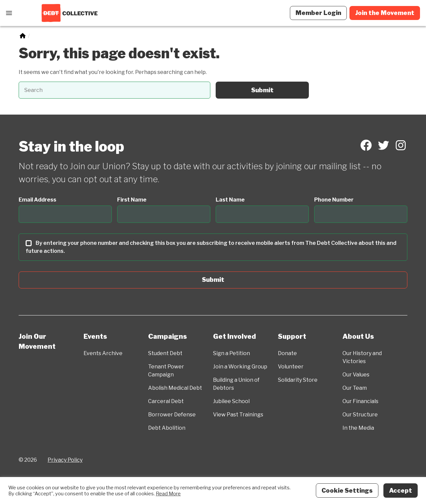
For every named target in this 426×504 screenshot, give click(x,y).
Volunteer (291, 367)
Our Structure (360, 415)
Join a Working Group (240, 367)
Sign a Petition (231, 353)
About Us (358, 336)
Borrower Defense (172, 415)
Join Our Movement (37, 341)
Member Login (318, 13)
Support (292, 336)
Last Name (230, 200)
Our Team (355, 388)
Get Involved (234, 336)
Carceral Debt (166, 401)
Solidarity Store (298, 380)
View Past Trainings (238, 415)
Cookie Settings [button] (347, 491)
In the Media (358, 428)
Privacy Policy (65, 460)
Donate (287, 353)
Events (95, 336)
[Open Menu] (9, 13)
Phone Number (334, 200)
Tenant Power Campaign (166, 371)
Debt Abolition (167, 428)
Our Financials (360, 401)
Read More (168, 494)
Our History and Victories (362, 357)
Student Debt (165, 353)
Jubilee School (231, 401)
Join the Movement (385, 13)
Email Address (37, 200)
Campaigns (168, 336)
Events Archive (103, 353)
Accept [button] (401, 491)
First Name (132, 200)
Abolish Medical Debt (175, 388)
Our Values (356, 375)
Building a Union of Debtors (236, 384)
